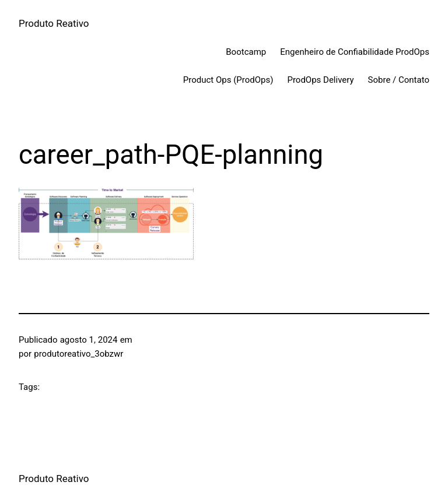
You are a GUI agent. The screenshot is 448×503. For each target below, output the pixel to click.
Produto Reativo (54, 23)
